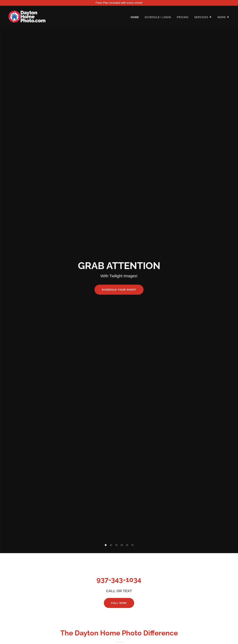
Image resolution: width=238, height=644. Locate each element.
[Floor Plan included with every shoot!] (119, 3)
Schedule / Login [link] (158, 17)
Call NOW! (119, 603)
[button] (106, 545)
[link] (27, 17)
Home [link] (135, 17)
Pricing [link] (183, 17)
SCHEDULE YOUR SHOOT (119, 290)
